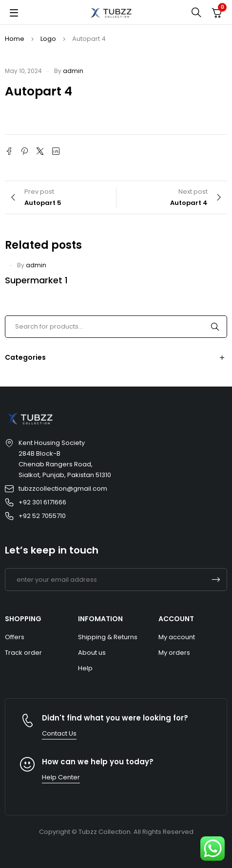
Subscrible (216, 580)
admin (73, 71)
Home (15, 39)
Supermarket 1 (36, 280)
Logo (48, 39)
